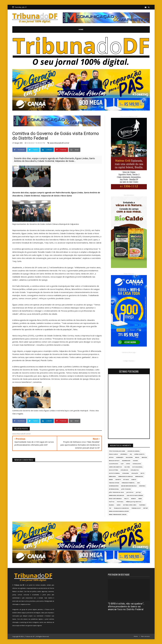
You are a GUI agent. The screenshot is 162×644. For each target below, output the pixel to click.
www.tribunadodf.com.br (59, 143)
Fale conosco (145, 636)
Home (136, 636)
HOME (81, 29)
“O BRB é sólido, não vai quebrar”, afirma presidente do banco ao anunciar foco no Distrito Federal (126, 606)
